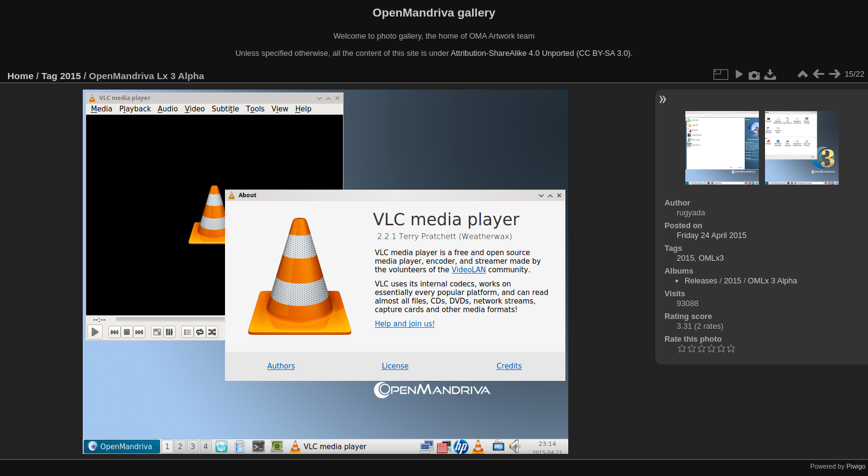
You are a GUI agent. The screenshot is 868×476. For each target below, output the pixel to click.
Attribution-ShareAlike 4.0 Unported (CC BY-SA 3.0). (542, 53)
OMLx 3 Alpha (772, 281)
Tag (50, 76)
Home (21, 76)
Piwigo (856, 466)
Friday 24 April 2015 (712, 235)
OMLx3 (711, 258)
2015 (70, 76)
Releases (701, 281)
